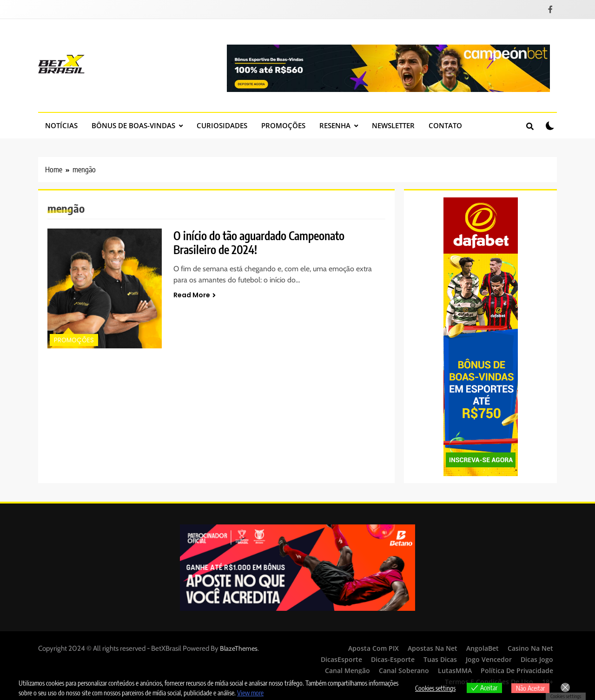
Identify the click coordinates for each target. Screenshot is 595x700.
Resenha (335, 125)
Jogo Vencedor (489, 659)
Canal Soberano (404, 671)
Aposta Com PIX (374, 648)
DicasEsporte (341, 659)
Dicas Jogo (537, 659)
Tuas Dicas (440, 659)
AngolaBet (483, 648)
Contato (445, 125)
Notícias (61, 125)
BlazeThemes (239, 648)
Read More (195, 295)
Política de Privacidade (517, 671)
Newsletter (393, 125)
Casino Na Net (530, 648)
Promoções (283, 125)
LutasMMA (455, 671)
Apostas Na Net (433, 648)
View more (250, 693)
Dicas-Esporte (393, 659)
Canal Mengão (347, 671)
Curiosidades (222, 125)
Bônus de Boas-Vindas (133, 125)
